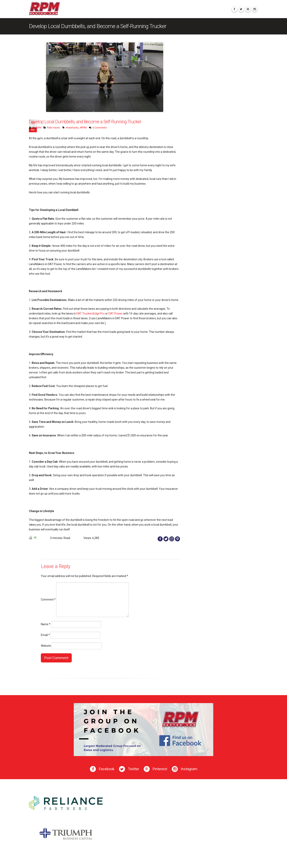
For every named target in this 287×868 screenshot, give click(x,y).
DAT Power (115, 313)
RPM (39, 128)
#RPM (83, 128)
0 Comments (100, 128)
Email (45, 635)
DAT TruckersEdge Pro (90, 313)
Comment (48, 600)
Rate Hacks (54, 128)
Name (46, 624)
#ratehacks (72, 128)
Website (46, 646)
